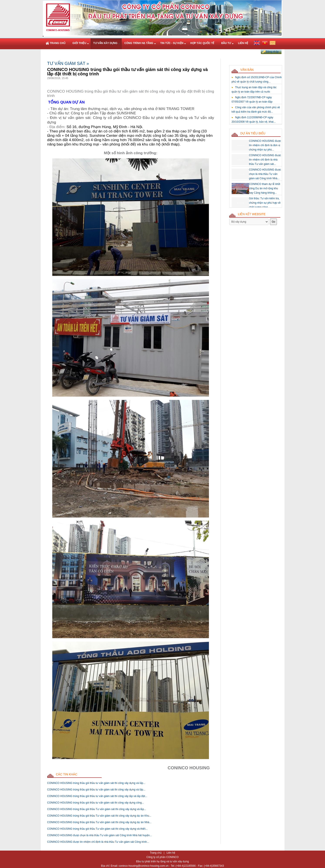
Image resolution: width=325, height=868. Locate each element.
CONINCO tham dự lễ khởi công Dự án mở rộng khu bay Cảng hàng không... (265, 188)
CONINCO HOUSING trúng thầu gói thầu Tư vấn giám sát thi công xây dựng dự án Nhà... (99, 822)
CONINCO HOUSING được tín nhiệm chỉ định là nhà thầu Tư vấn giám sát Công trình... (98, 842)
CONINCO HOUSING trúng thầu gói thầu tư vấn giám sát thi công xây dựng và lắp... (96, 783)
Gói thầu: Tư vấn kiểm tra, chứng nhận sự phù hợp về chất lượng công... (265, 203)
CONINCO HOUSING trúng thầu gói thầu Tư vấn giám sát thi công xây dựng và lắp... (97, 809)
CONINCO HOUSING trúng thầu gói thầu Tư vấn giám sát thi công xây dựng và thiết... (97, 829)
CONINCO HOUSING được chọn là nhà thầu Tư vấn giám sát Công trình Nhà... (265, 174)
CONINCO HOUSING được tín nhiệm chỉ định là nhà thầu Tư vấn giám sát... (265, 160)
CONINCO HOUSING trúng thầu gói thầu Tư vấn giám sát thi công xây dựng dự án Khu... (99, 816)
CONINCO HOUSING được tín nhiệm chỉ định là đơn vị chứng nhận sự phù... (265, 145)
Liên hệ (171, 853)
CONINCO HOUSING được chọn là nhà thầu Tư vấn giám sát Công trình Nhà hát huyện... (100, 835)
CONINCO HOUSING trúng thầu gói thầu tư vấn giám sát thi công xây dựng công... (96, 803)
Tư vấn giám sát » (68, 63)
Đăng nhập (272, 52)
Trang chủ (156, 853)
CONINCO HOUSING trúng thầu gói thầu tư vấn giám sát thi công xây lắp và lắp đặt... (97, 796)
